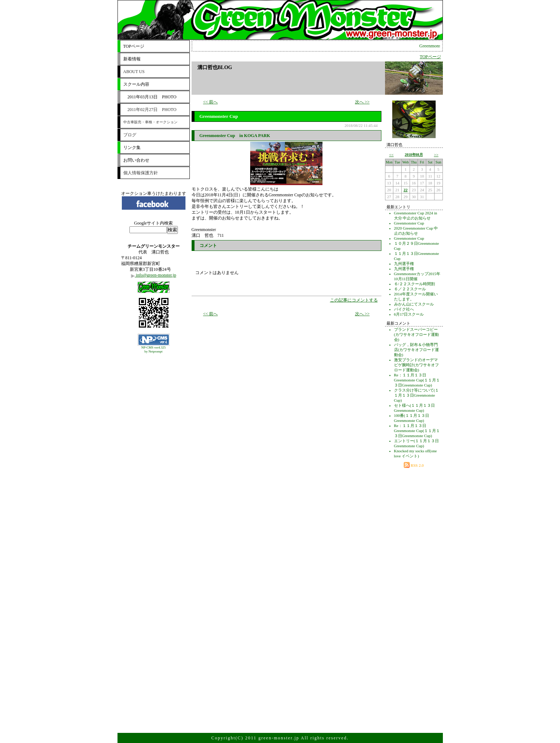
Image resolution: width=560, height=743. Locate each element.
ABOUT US (134, 72)
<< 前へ (211, 102)
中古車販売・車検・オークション (150, 122)
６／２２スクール (410, 289)
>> (436, 155)
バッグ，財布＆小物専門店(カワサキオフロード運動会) (417, 350)
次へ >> (362, 102)
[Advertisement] (154, 373)
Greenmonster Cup (409, 223)
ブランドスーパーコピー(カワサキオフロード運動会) (417, 334)
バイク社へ (404, 309)
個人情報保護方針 (141, 173)
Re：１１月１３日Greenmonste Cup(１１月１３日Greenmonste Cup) (417, 380)
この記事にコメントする (354, 300)
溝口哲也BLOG (215, 67)
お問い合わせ (136, 160)
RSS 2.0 (414, 465)
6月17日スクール (409, 314)
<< (391, 155)
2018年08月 (414, 155)
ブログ (130, 135)
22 (405, 190)
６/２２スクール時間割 (414, 284)
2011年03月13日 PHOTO (150, 97)
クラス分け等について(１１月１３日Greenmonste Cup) (417, 395)
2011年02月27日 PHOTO (150, 110)
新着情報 (132, 59)
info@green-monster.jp (153, 275)
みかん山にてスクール (414, 304)
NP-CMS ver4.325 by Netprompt (154, 349)
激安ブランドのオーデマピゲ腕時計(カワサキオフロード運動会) (417, 365)
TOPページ (134, 46)
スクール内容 (136, 84)
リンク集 (132, 148)
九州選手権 (404, 264)
